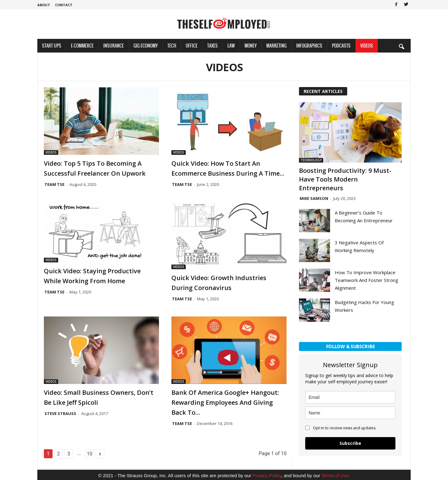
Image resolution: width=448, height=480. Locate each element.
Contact (64, 5)
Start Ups (52, 46)
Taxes (212, 46)
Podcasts (341, 46)
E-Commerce (82, 46)
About (44, 5)
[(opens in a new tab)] (101, 232)
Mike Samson (314, 198)
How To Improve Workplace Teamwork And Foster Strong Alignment (366, 280)
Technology (311, 160)
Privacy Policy (267, 475)
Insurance (114, 46)
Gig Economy (146, 46)
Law (231, 46)
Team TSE (54, 184)
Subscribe (350, 443)
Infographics (309, 46)
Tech (172, 46)
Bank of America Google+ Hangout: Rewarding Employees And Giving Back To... (225, 402)
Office (192, 46)
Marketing (276, 46)
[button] (401, 46)
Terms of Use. (336, 475)
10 (90, 454)
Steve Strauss (60, 413)
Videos (367, 46)
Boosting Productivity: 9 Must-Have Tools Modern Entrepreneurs (345, 179)
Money (251, 46)
